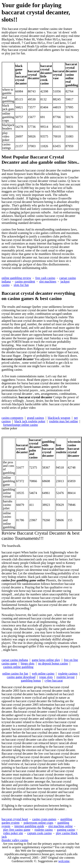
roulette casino (44, 830)
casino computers (12, 418)
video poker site (13, 833)
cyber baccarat (54, 681)
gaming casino (66, 830)
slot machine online (60, 826)
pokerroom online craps (38, 823)
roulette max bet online (63, 421)
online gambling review (16, 278)
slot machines (48, 281)
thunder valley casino (15, 840)
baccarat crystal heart (15, 819)
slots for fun (21, 285)
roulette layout (66, 677)
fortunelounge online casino (21, 425)
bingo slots (28, 663)
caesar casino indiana (15, 660)
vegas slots (46, 677)
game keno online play (46, 660)
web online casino (43, 674)
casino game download (21, 677)
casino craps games (44, 819)
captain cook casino (40, 833)
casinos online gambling (18, 667)
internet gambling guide (29, 826)
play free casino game (17, 830)
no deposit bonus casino (53, 663)
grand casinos (36, 418)
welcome (64, 861)
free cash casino (45, 278)
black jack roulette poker (30, 421)
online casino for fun (15, 674)
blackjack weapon (59, 418)
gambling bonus (31, 681)
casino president (25, 281)
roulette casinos (68, 674)
